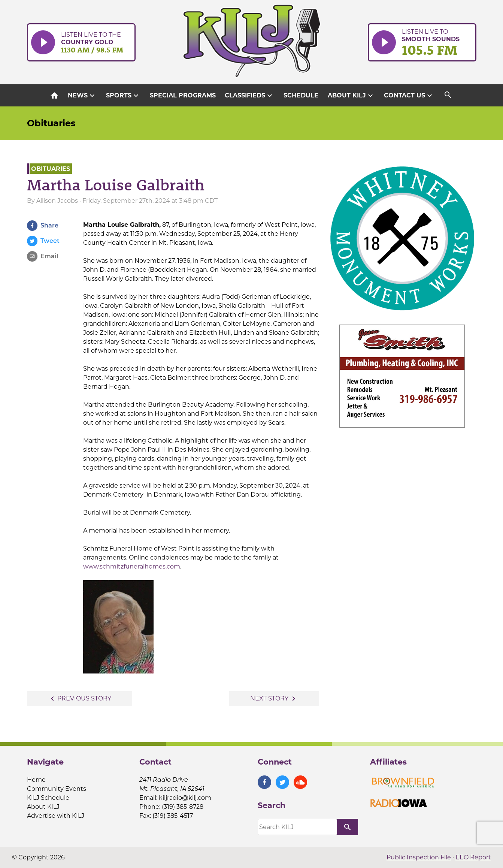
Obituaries (51, 123)
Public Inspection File (419, 857)
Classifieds (249, 96)
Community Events (57, 789)
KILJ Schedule (48, 798)
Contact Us (409, 96)
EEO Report (473, 857)
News (82, 96)
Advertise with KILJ (56, 816)
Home (36, 780)
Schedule (301, 95)
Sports (123, 96)
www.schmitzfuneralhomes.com (132, 566)
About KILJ (351, 96)
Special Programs (183, 95)
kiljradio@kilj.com (185, 798)
